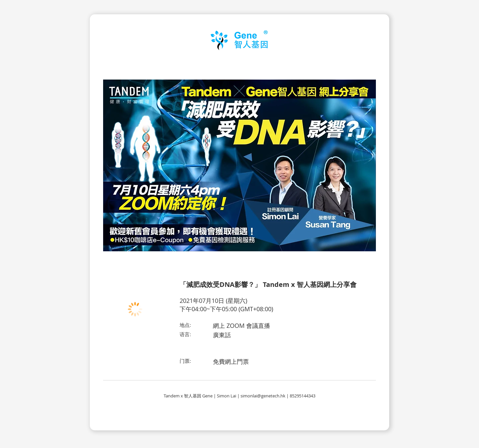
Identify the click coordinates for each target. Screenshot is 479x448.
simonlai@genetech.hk (263, 396)
